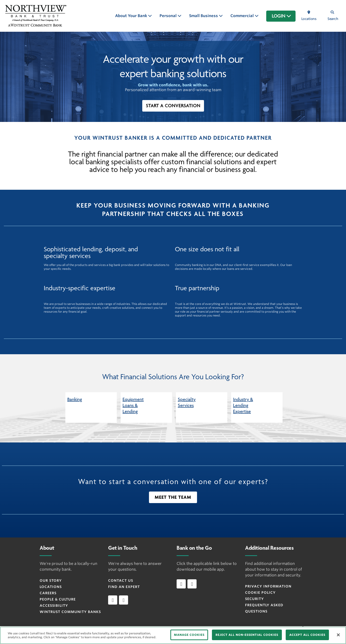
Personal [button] (169, 16)
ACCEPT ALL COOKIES (307, 635)
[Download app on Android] (192, 584)
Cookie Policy (260, 593)
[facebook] (113, 600)
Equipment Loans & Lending (133, 405)
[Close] (338, 635)
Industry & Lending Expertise (243, 405)
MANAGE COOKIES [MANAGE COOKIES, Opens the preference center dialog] (189, 635)
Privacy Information (268, 586)
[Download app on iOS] (181, 584)
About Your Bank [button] (132, 16)
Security (254, 599)
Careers (48, 593)
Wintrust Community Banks (70, 612)
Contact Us (121, 581)
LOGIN (281, 16)
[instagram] (124, 600)
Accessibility (54, 606)
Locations (51, 587)
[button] (173, 106)
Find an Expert (124, 587)
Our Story (51, 581)
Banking (75, 399)
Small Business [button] (204, 16)
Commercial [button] (243, 16)
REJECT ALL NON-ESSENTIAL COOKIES (247, 635)
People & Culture (58, 599)
